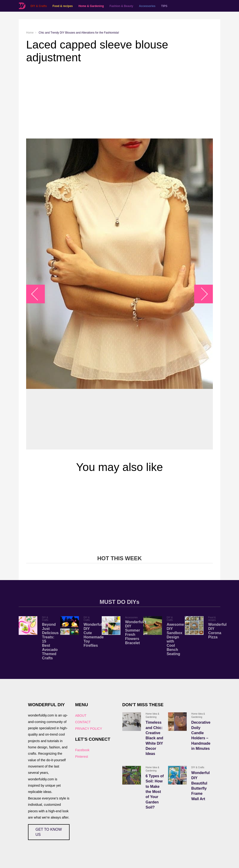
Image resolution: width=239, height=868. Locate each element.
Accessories (147, 6)
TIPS (164, 6)
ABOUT (81, 716)
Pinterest (82, 757)
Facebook (82, 750)
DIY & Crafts (39, 6)
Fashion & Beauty (121, 6)
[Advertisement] (119, 101)
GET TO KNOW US (49, 832)
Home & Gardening (91, 6)
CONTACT (83, 722)
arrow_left (38, 294)
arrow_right (201, 294)
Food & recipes (62, 6)
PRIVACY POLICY (89, 729)
